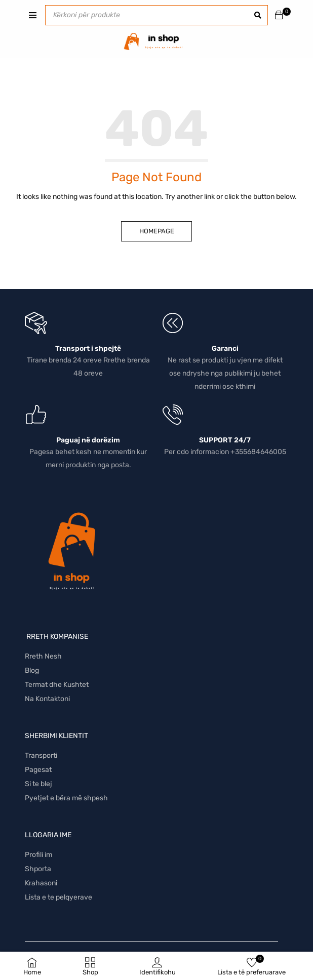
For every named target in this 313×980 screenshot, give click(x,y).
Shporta (38, 869)
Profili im (38, 855)
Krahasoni (41, 883)
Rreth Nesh (43, 656)
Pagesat (38, 770)
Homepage (157, 231)
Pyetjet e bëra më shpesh (66, 798)
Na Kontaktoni (47, 699)
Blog (32, 670)
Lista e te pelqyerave (58, 897)
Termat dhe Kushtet (57, 685)
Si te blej (38, 784)
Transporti (41, 756)
